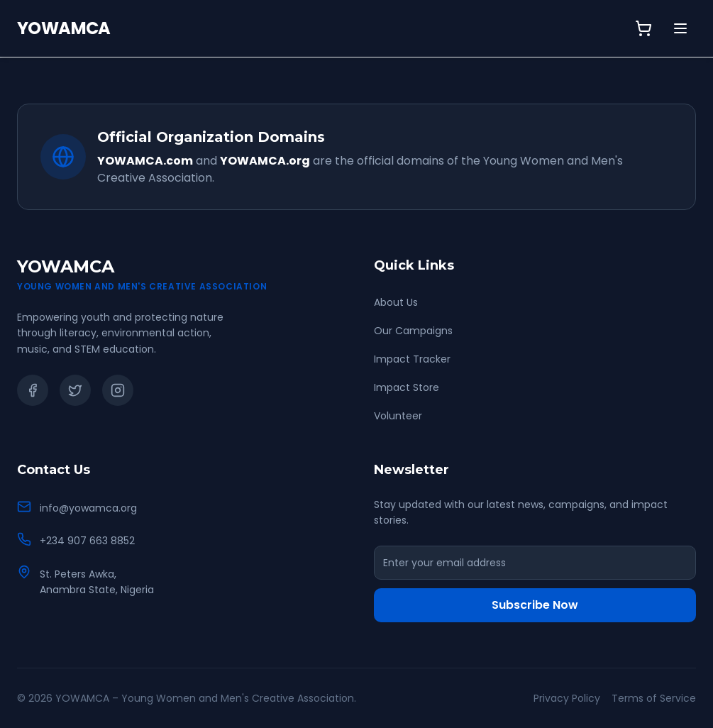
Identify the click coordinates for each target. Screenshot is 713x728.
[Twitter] (75, 390)
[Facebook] (33, 390)
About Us (396, 302)
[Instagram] (118, 390)
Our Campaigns (413, 331)
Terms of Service (654, 698)
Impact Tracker (412, 359)
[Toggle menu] (680, 28)
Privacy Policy (567, 698)
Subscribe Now (535, 605)
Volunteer (398, 416)
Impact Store (407, 387)
